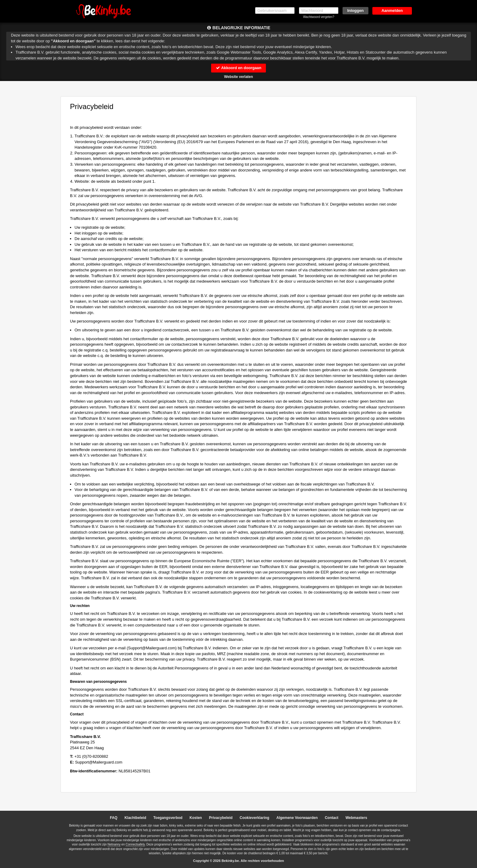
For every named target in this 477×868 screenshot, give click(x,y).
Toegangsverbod (168, 818)
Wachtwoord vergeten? (319, 17)
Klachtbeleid (135, 818)
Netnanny (114, 845)
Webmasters (356, 818)
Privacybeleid (221, 818)
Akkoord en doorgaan (238, 68)
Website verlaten (238, 77)
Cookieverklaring (254, 818)
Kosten (196, 818)
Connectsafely (135, 845)
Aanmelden (392, 11)
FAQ (114, 818)
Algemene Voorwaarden (297, 818)
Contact (332, 818)
